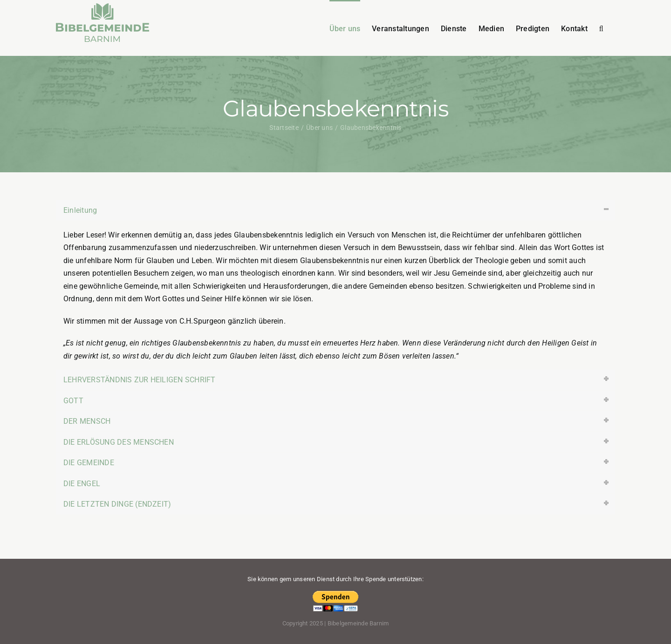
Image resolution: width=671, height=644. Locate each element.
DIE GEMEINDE (89, 463)
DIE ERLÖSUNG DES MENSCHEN (119, 442)
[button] (601, 28)
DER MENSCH (87, 421)
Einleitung (80, 210)
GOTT (73, 401)
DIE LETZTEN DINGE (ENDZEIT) (117, 504)
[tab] (335, 210)
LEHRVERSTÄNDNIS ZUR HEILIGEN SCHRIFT (140, 380)
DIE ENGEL (82, 484)
